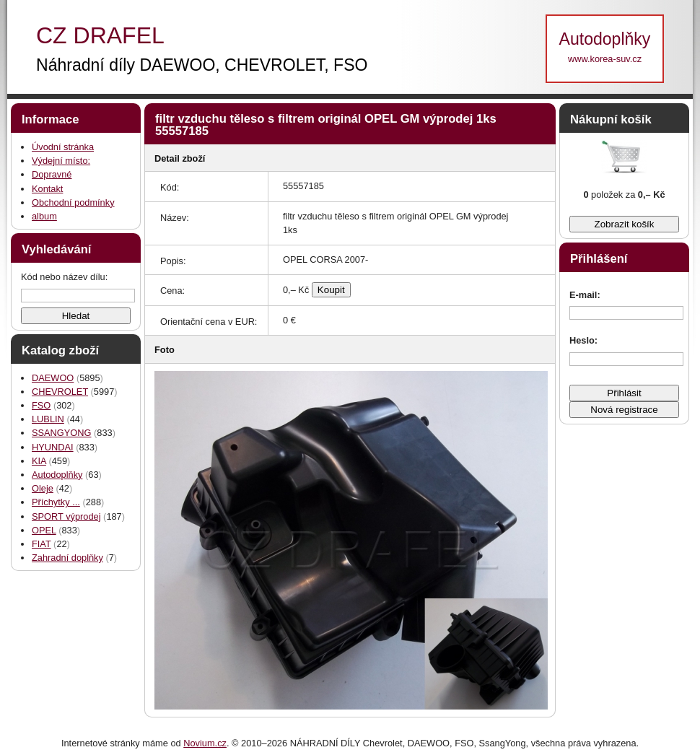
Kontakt (47, 189)
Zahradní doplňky (67, 558)
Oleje (43, 488)
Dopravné (52, 174)
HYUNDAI (53, 447)
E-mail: (585, 295)
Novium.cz (205, 743)
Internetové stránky (101, 743)
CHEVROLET (60, 392)
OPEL (44, 530)
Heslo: (583, 340)
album (44, 216)
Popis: (173, 261)
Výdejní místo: (61, 161)
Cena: (172, 291)
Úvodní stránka (63, 147)
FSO (41, 405)
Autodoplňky (57, 475)
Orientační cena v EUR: (209, 322)
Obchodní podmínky (73, 202)
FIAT (41, 544)
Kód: (170, 187)
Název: (175, 218)
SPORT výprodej (66, 516)
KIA (39, 461)
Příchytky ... (56, 502)
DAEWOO (53, 378)
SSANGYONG (62, 433)
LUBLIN (48, 419)
